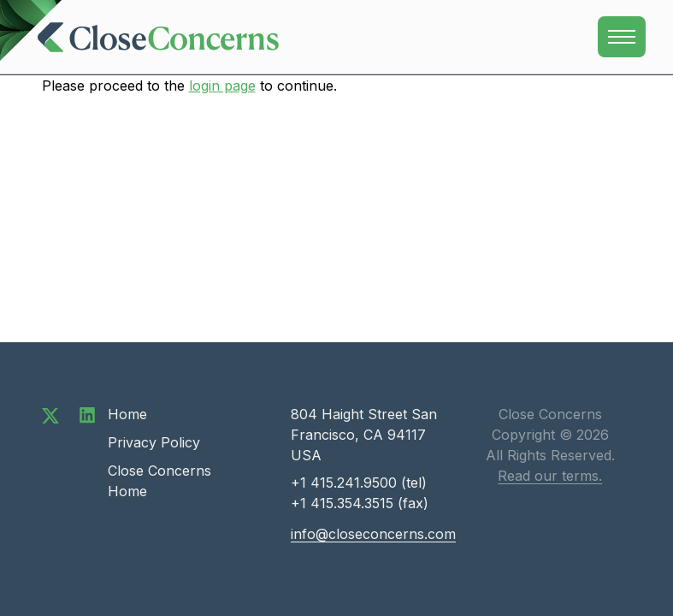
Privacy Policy (154, 442)
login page (222, 86)
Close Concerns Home (159, 481)
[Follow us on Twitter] (50, 414)
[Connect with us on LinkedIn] (87, 414)
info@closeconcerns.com (373, 534)
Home (127, 414)
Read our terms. (550, 476)
